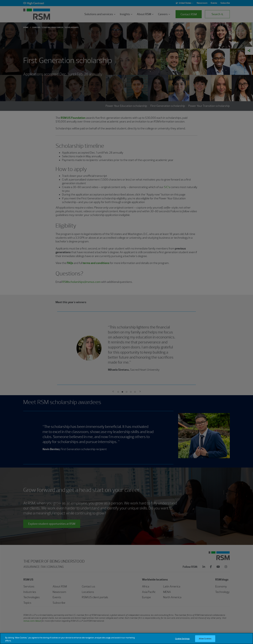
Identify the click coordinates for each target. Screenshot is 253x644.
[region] (126, 638)
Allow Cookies (205, 639)
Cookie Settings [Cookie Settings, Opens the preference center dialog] (182, 639)
